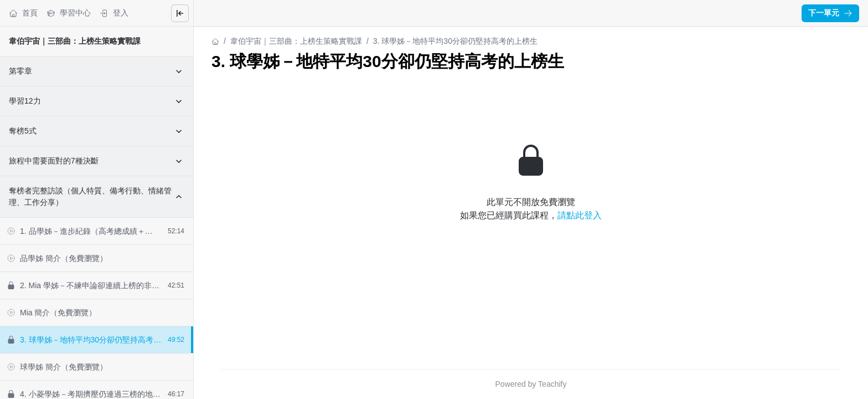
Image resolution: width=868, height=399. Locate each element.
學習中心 (69, 13)
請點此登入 (580, 215)
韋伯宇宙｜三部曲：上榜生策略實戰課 (75, 41)
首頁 (23, 13)
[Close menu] (180, 13)
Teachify (552, 384)
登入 (114, 13)
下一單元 (830, 13)
